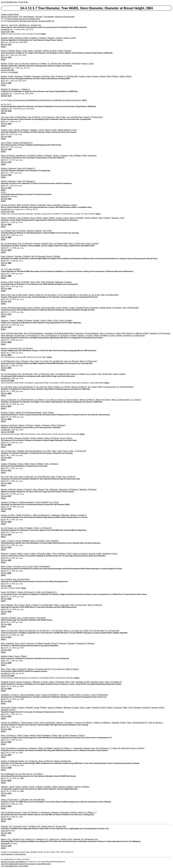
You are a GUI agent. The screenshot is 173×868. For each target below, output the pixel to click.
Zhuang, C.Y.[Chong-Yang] (93, 117)
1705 (9, 136)
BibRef (44, 34)
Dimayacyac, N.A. (91, 839)
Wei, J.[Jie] (14, 477)
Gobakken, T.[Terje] (37, 130)
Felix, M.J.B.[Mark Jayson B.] (12, 812)
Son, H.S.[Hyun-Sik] (22, 774)
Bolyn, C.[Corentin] (38, 541)
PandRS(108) (6, 68)
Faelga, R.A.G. (55, 839)
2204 (9, 547)
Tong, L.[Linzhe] (23, 618)
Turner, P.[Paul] (48, 412)
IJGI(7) (3, 222)
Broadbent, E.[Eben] (50, 735)
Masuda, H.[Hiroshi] (8, 489)
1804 (9, 224)
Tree (21, 17)
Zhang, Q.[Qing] (35, 295)
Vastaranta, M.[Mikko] (38, 64)
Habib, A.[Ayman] (72, 669)
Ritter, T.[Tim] (52, 554)
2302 (9, 624)
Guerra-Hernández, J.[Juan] (51, 308)
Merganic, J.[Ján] (118, 218)
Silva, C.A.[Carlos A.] (107, 333)
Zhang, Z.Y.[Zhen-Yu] (46, 761)
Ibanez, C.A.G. (6, 839)
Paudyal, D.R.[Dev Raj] (62, 761)
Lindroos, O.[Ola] (69, 38)
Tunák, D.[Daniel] (91, 218)
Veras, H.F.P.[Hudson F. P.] (50, 335)
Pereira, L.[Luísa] (69, 308)
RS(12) (3, 340)
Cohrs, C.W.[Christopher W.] (137, 723)
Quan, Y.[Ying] (57, 451)
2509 (9, 780)
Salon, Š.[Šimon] (105, 218)
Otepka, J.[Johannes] (61, 156)
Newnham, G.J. (24, 25)
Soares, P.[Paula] (34, 308)
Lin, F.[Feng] (54, 502)
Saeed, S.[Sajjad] (92, 243)
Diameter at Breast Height (65, 17)
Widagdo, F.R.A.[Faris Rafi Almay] (30, 451)
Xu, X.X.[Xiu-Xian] (70, 295)
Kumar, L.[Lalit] (22, 51)
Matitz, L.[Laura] (23, 554)
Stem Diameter (29, 17)
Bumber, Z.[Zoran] (51, 643)
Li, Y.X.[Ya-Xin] (83, 295)
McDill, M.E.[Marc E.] (24, 515)
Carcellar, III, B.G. (18, 839)
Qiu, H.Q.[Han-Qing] (97, 631)
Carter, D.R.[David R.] (47, 723)
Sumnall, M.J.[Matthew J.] (11, 723)
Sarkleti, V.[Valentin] (26, 708)
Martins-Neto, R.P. (48, 826)
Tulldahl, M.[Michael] (25, 320)
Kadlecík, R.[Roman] (66, 787)
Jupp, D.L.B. (14, 25)
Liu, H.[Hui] (44, 361)
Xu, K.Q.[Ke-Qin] (43, 631)
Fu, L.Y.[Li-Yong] (7, 387)
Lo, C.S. (4, 104)
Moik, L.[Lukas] (86, 708)
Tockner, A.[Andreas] (80, 554)
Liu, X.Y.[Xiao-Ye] (31, 761)
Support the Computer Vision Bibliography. (35, 864)
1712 (9, 162)
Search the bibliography (10, 864)
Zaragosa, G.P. (79, 839)
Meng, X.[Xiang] (54, 387)
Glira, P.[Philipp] (75, 156)
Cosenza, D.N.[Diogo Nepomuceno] (14, 308)
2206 (9, 599)
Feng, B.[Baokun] (7, 605)
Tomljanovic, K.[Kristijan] (85, 643)
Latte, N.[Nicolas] (52, 541)
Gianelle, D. (26, 89)
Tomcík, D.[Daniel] (36, 787)
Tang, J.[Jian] (35, 361)
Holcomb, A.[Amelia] (9, 618)
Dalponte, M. (6, 89)
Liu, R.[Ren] (84, 631)
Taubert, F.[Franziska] (9, 464)
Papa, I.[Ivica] (20, 643)
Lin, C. (9, 104)
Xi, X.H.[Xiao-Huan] (46, 605)
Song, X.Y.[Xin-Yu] (34, 117)
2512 (9, 793)
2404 (9, 663)
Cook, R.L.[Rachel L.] (156, 723)
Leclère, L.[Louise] (8, 541)
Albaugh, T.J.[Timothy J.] (65, 723)
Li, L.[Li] (60, 295)
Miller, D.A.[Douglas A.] (42, 515)
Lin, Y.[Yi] (4, 269)
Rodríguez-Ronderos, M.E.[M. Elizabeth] (34, 502)
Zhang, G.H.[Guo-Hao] (9, 800)
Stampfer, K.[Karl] (95, 554)
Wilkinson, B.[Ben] (142, 333)
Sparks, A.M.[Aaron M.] (27, 592)
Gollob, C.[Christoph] (38, 554)
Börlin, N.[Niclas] (23, 205)
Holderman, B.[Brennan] (60, 515)
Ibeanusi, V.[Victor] (78, 735)
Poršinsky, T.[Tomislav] (67, 643)
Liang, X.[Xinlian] (23, 218)
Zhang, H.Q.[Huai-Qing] (28, 631)
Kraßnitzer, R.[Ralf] (65, 554)
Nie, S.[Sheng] (20, 605)
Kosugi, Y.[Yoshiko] (54, 256)
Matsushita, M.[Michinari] (69, 489)
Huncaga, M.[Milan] (22, 438)
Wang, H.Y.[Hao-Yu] (95, 605)
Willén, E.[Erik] (53, 320)
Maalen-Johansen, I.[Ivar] (67, 130)
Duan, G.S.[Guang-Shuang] (23, 387)
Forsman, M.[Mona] (8, 205)
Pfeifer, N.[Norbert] (89, 156)
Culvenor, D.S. (36, 25)
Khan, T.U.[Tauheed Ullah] (59, 243)
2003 (9, 342)
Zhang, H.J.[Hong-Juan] (88, 361)
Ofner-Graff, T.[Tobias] (9, 708)
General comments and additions (13, 862)
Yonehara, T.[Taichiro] (23, 256)
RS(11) (3, 286)
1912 (9, 314)
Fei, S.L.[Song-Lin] (58, 669)
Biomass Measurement (9, 17)
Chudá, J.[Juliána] (22, 787)
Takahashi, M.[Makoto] (88, 489)
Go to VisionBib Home (9, 2)
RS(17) (3, 714)
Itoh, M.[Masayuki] (39, 256)
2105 (9, 483)
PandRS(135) (6, 209)
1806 (9, 276)
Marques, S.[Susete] (67, 695)
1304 (10, 111)
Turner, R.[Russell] (65, 51)
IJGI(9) (3, 442)
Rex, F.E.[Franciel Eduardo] (34, 333)
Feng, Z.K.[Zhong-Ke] (25, 243)
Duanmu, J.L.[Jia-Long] (9, 348)
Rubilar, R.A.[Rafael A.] (103, 723)
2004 (12, 381)
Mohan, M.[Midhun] (101, 335)
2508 (9, 768)
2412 (9, 701)
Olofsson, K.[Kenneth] (38, 205)
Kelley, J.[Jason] (7, 566)
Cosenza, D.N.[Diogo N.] (50, 695)
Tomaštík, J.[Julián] (51, 787)
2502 (9, 729)
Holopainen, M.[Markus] (72, 64)
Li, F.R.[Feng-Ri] (80, 451)
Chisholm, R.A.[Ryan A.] (10, 502)
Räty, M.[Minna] (57, 76)
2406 (12, 676)
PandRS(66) (5, 29)
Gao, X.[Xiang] (91, 374)
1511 (12, 70)
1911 (9, 301)
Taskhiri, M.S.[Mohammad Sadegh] (28, 412)
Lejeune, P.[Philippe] (22, 541)
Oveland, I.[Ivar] (7, 130)
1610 (9, 124)
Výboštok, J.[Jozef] (8, 787)
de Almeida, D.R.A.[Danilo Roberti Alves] (60, 333)
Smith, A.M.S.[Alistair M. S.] (47, 592)
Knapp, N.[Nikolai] (37, 464)
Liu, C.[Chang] (6, 231)
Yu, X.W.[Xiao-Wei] (55, 64)
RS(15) (3, 622)
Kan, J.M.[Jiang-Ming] (21, 579)
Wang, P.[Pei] (6, 295)
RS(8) (3, 121)
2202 (9, 522)
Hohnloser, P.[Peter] (22, 38)
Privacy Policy (23, 2)
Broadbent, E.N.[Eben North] (134, 335)
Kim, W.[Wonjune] (8, 774)
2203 (9, 534)
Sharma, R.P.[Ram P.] (79, 387)
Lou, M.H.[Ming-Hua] (75, 117)
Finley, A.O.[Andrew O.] (113, 682)
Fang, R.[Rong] (6, 143)
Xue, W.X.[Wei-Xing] (37, 800)
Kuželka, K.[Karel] (7, 656)
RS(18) (3, 804)
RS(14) (3, 519)
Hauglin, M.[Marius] (21, 130)
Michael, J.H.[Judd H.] (78, 515)
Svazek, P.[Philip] (40, 708)
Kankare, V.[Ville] (7, 64)
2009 (12, 432)
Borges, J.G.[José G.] (83, 695)
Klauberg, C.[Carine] (85, 335)
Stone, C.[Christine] (35, 51)
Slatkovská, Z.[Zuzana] (63, 282)
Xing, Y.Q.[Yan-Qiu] (19, 231)
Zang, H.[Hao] (61, 117)
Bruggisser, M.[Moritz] (9, 425)
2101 (9, 458)
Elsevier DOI (5, 32)
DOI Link (4, 44)
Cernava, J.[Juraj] (62, 218)
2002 (9, 368)
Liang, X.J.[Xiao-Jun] (26, 477)
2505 (9, 755)
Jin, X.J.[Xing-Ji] (20, 528)
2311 (9, 650)
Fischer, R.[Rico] (24, 464)
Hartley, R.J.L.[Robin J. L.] (63, 748)
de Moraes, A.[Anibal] (69, 335)
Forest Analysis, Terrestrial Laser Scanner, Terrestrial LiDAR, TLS (31, 21)
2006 (9, 419)
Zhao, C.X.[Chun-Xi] (19, 669)
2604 (9, 806)
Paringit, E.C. (31, 839)
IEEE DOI (4, 96)
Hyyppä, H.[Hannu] (99, 76)
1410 (9, 57)
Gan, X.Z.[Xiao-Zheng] (20, 295)
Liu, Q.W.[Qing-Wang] (125, 387)
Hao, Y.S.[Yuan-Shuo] (9, 451)
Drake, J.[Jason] (23, 735)
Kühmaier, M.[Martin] (142, 708)
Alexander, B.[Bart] (119, 723)
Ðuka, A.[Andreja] (8, 643)
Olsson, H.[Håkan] (66, 320)
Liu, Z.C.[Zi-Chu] (94, 295)
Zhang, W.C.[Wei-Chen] (121, 748)
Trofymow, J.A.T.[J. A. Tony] (23, 566)
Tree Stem (39, 17)
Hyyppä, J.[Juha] (88, 64)
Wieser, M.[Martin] (8, 156)
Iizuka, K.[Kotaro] (7, 256)
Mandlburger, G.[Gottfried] (26, 156)
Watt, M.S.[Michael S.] (9, 748)
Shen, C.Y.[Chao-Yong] (77, 243)
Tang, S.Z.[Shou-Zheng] (18, 117)
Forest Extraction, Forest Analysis (13, 854)
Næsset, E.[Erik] (51, 130)
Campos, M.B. (61, 826)
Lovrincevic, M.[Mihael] (35, 643)
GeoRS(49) (5, 94)
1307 (9, 83)
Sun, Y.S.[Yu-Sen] (7, 528)
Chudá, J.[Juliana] (37, 438)
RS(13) (3, 455)
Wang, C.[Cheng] (32, 605)
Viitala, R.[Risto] (126, 76)
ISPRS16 (4, 197)
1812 (9, 250)
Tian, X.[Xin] (47, 231)
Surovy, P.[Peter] (21, 656)
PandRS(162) (6, 378)
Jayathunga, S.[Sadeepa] (28, 748)
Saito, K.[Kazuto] (39, 489)
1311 (9, 44)
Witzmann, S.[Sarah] (9, 554)
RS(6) (3, 55)
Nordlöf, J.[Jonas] (40, 320)
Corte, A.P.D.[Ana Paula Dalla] (12, 333)
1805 (9, 237)
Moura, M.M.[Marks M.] (125, 333)
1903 (9, 289)
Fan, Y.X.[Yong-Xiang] (9, 243)
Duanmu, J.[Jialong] (34, 231)
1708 (9, 149)
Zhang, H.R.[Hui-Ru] (103, 400)
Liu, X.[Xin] (47, 451)
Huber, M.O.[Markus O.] (26, 168)
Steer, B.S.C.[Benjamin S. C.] (101, 748)
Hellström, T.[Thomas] (38, 38)
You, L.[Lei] (5, 117)
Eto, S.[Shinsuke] (52, 489)
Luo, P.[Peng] (66, 387)
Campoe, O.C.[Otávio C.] (84, 723)
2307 (9, 637)
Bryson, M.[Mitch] (137, 748)
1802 (9, 263)
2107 (9, 496)
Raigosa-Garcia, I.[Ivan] (30, 723)
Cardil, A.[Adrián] (116, 335)
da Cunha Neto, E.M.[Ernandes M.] (27, 335)
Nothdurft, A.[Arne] (110, 554)
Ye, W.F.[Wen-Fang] (8, 361)
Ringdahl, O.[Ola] (7, 38)
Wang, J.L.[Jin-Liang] (62, 605)
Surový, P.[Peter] (36, 218)
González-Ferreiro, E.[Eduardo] (87, 308)
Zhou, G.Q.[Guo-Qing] (79, 605)
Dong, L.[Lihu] (69, 451)
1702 (9, 188)
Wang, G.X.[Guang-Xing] (107, 387)
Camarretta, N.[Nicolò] (82, 748)
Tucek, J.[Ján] (35, 282)
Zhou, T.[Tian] (6, 669)
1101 (12, 32)
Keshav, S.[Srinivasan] (38, 618)
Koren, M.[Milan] (7, 438)
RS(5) (3, 42)
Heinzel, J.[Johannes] (9, 168)
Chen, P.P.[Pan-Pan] (105, 374)
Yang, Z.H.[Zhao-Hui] (9, 400)
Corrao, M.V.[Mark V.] (9, 592)
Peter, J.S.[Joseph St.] (9, 735)
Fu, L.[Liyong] (136, 400)
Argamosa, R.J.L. (42, 839)
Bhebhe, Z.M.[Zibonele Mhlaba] (13, 761)
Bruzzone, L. (16, 89)
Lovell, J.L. (5, 25)
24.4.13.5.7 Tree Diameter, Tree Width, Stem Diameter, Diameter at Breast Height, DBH (86, 8)
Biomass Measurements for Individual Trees (24, 19)
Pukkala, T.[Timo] (33, 528)
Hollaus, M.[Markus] (45, 156)
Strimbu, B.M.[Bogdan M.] (23, 143)
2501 (9, 716)
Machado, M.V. (7, 826)
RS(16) (3, 661)
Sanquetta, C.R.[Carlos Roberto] (87, 333)
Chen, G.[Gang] (64, 735)
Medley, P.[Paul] (36, 735)
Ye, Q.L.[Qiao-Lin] (41, 387)
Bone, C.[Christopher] (42, 566)
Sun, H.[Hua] (92, 387)
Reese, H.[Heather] (54, 205)
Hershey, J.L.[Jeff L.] (8, 515)
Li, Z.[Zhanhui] (24, 800)
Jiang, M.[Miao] (14, 269)
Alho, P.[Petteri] (113, 76)
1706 (9, 175)
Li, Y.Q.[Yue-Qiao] (57, 631)
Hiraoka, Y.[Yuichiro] (24, 489)
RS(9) (3, 134)
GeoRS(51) (5, 109)
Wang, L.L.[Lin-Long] (72, 631)
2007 (9, 406)
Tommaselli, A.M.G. (20, 826)
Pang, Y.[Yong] (56, 477)
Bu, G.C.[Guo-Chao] (49, 295)
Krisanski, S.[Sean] (8, 412)
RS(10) (3, 235)
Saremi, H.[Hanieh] (8, 51)
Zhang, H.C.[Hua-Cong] (9, 631)
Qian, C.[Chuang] (23, 361)
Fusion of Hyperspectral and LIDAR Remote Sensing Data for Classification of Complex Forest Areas (44, 100)
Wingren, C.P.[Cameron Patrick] (39, 669)
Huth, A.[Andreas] (51, 464)
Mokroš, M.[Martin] (8, 218)
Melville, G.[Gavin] (50, 51)
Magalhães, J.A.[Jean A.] (10, 695)
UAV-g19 (4, 831)
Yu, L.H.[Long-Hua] (112, 631)
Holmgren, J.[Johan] (55, 38)
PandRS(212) (6, 673)
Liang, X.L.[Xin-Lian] (22, 64)
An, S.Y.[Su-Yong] (37, 774)
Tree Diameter (49, 17)
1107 (10, 96)
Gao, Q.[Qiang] (7, 579)
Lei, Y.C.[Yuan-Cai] (48, 117)
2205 (9, 560)
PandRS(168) (6, 430)
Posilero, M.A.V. (67, 839)
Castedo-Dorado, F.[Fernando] (110, 308)
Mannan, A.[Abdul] (41, 243)
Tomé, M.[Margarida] (131, 308)
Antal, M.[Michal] (48, 282)
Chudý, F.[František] (77, 218)
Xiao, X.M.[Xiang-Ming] (110, 295)
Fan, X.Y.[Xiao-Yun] (56, 361)
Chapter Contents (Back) (10, 14)
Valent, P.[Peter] (49, 218)
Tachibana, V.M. (34, 826)
